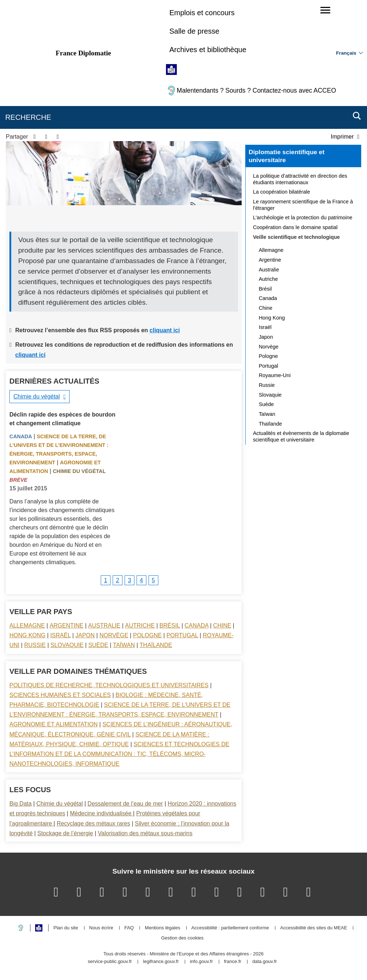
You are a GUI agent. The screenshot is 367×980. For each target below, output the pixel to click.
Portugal (182, 635)
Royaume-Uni (275, 375)
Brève (18, 480)
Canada (21, 436)
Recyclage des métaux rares (93, 823)
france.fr (233, 962)
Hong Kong (28, 635)
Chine (222, 626)
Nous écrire (101, 928)
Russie (35, 645)
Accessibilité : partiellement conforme (230, 928)
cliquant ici (165, 330)
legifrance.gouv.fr (161, 962)
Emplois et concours (202, 13)
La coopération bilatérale (281, 192)
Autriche (140, 626)
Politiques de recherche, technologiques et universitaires (109, 685)
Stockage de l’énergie (65, 833)
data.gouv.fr (264, 962)
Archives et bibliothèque (208, 50)
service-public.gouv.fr (110, 962)
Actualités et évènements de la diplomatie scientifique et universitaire (301, 436)
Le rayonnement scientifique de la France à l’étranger (303, 205)
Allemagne (27, 626)
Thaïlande (156, 645)
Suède (98, 645)
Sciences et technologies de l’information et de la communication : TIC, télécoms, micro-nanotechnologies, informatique (119, 754)
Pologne (147, 635)
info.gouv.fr (201, 962)
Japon (85, 635)
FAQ (129, 928)
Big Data (20, 804)
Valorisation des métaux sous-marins (145, 833)
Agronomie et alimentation (54, 724)
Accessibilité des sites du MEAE (314, 928)
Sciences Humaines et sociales (60, 695)
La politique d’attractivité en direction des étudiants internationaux (300, 179)
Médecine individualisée (101, 813)
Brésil (170, 626)
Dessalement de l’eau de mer (125, 804)
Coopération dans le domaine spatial (295, 227)
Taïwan (124, 645)
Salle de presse (194, 31)
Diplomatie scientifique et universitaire (286, 156)
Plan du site (66, 928)
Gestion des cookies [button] (182, 938)
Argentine (66, 626)
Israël (61, 635)
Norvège (114, 635)
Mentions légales (163, 928)
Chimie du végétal (37, 396)
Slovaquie (67, 645)
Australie (104, 626)
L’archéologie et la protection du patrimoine (303, 217)
